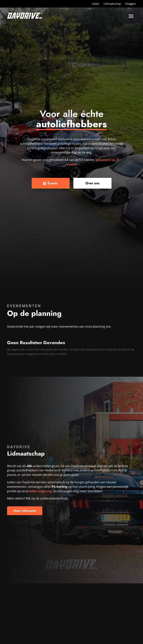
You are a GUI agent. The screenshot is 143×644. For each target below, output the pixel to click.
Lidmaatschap (112, 4)
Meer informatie (25, 511)
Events (53, 183)
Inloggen (131, 4)
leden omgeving (40, 491)
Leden (96, 4)
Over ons (92, 183)
